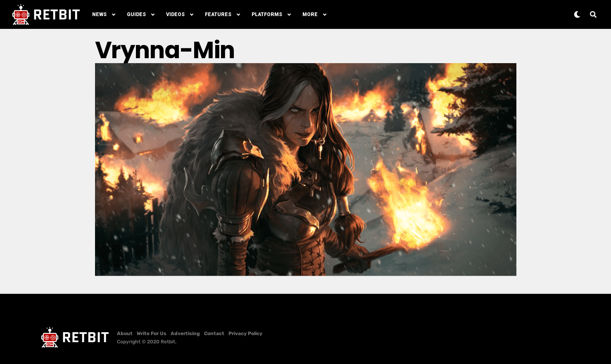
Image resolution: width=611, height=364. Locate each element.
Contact (214, 333)
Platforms (267, 14)
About (125, 333)
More (310, 14)
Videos (175, 14)
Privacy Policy (245, 333)
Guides (136, 14)
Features (218, 14)
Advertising (185, 333)
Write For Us (152, 333)
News (99, 14)
